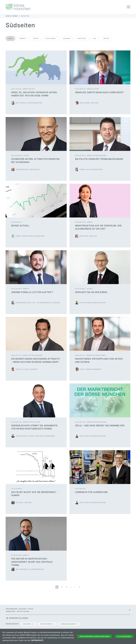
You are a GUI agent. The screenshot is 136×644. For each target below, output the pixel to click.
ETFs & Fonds (51, 38)
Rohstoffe (82, 38)
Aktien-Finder (47, 624)
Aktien (36, 38)
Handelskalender (69, 624)
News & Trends (12, 16)
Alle (10, 38)
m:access (28, 624)
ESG (95, 38)
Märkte (23, 38)
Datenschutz (37, 640)
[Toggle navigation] (129, 7)
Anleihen (67, 38)
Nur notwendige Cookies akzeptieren (95, 636)
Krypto (106, 38)
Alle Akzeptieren (124, 636)
